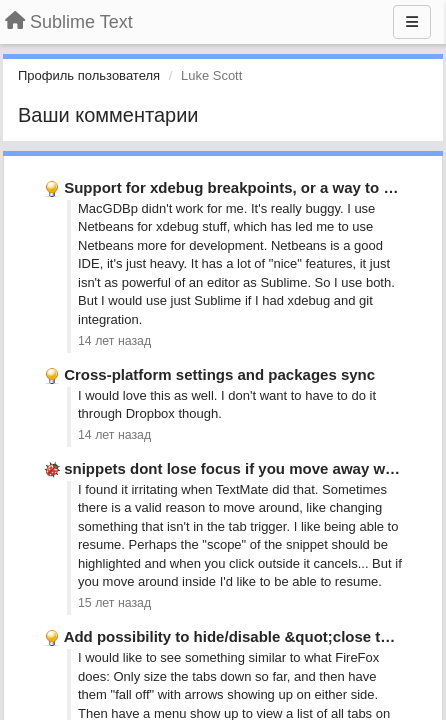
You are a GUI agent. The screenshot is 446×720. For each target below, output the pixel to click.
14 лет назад (114, 341)
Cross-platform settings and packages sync (219, 374)
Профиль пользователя (89, 75)
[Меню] (412, 22)
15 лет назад (114, 603)
